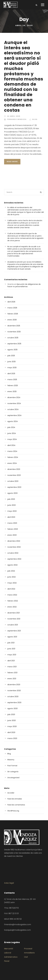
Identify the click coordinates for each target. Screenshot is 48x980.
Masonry (11, 760)
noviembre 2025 (14, 332)
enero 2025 (12, 391)
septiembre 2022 (14, 559)
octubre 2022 (13, 553)
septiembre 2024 (14, 415)
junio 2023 (12, 505)
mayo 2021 (12, 655)
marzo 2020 (12, 738)
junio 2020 (12, 720)
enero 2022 (12, 607)
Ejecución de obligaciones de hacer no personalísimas (24, 285)
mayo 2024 (12, 439)
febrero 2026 (13, 314)
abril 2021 (11, 661)
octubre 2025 (13, 338)
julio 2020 (11, 714)
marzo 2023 (12, 523)
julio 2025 (11, 356)
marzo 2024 (12, 451)
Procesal (28, 949)
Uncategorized (13, 778)
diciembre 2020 (14, 685)
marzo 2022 (12, 595)
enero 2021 (12, 679)
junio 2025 (12, 362)
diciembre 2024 (14, 397)
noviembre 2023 (14, 475)
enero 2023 (12, 535)
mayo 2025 (12, 368)
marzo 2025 (12, 380)
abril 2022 (11, 589)
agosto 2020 (12, 708)
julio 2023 (11, 499)
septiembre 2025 (14, 344)
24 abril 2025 (14, 116)
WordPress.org (13, 811)
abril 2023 (11, 517)
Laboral (8, 953)
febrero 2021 (12, 673)
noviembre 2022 (14, 547)
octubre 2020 (13, 697)
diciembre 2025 (14, 326)
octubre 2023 (13, 481)
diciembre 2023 (14, 469)
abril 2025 (11, 374)
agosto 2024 (13, 421)
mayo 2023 (12, 511)
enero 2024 (12, 463)
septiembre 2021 (14, 631)
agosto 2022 (12, 565)
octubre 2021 (13, 625)
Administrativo (11, 957)
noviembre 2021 (14, 619)
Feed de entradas (15, 799)
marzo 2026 (12, 308)
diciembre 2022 (14, 541)
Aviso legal (9, 883)
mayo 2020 (12, 726)
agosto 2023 (12, 493)
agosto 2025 (12, 350)
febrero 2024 (13, 457)
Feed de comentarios (16, 805)
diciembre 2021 (13, 613)
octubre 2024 (13, 409)
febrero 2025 (13, 386)
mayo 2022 (12, 583)
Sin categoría (13, 772)
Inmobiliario (29, 953)
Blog (35, 119)
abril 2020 (11, 732)
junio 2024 (12, 433)
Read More (12, 162)
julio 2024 (11, 427)
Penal (7, 961)
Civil (26, 957)
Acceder (11, 793)
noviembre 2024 (14, 403)
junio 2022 (12, 577)
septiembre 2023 (14, 487)
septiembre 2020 (14, 703)
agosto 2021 (12, 637)
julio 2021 (11, 643)
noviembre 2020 (14, 691)
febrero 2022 (13, 601)
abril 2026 (11, 302)
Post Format (12, 766)
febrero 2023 (13, 529)
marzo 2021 (12, 667)
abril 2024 (11, 445)
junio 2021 (11, 649)
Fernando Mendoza (17, 119)
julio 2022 (11, 571)
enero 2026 (12, 320)
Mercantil (9, 949)
